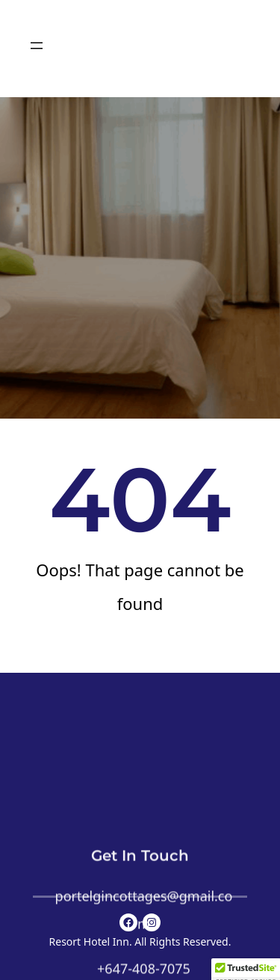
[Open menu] (37, 46)
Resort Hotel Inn (89, 942)
